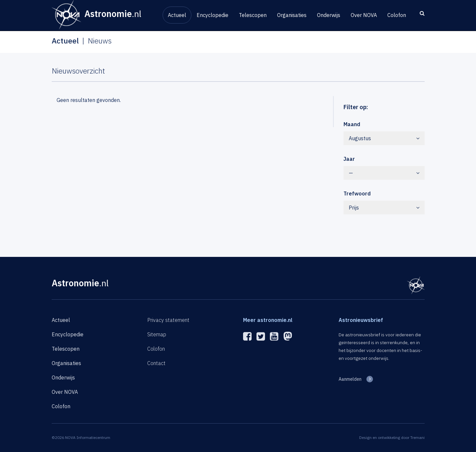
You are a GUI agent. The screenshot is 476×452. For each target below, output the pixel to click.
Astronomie (80, 283)
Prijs (384, 208)
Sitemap (157, 334)
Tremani (417, 437)
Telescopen (253, 15)
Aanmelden (350, 379)
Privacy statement (168, 320)
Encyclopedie (212, 15)
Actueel (177, 15)
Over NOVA (364, 15)
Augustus (384, 138)
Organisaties (292, 15)
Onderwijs (329, 15)
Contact (156, 363)
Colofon (397, 15)
